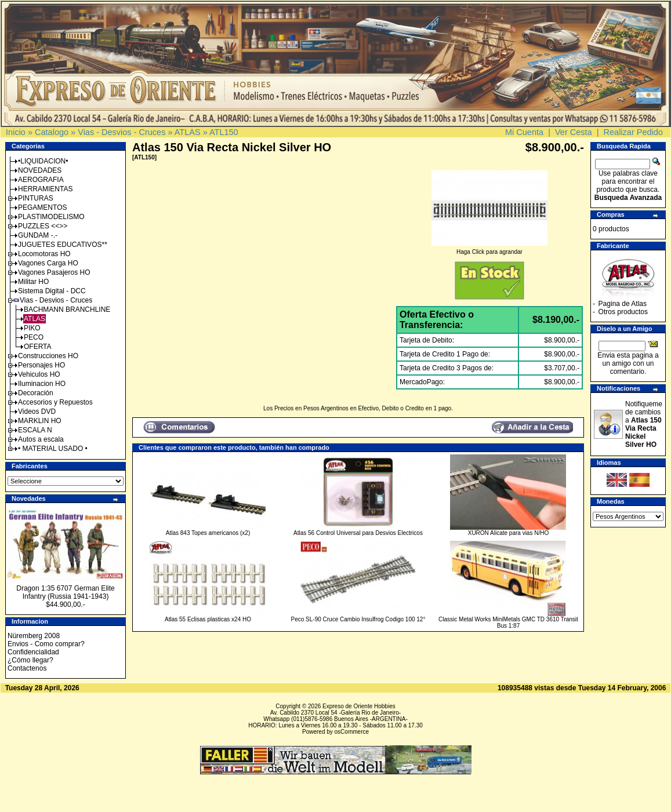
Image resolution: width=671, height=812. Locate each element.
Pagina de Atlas (623, 304)
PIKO (32, 328)
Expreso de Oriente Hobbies (359, 706)
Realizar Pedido (633, 132)
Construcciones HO (48, 356)
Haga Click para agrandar (489, 249)
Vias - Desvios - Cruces (121, 132)
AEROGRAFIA (41, 180)
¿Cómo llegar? (30, 660)
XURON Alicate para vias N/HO (509, 533)
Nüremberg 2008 (34, 636)
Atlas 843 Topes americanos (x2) (208, 533)
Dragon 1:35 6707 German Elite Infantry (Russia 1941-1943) (65, 592)
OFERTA (38, 347)
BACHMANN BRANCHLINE (67, 309)
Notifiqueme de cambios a (644, 424)
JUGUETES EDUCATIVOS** (63, 245)
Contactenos (27, 668)
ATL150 (224, 132)
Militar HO (33, 282)
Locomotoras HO (44, 254)
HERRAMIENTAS (45, 189)
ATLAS (188, 132)
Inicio (16, 132)
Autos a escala (41, 439)
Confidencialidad (33, 652)
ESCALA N (35, 430)
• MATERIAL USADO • (53, 449)
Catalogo (52, 132)
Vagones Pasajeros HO (54, 272)
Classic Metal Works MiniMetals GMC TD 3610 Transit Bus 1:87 (508, 622)
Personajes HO (41, 365)
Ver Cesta (574, 132)
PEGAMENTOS (42, 207)
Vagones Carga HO (48, 263)
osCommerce (352, 732)
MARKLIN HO (40, 421)
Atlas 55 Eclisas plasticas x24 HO (208, 619)
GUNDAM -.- (38, 235)
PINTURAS (36, 198)
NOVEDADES (40, 170)
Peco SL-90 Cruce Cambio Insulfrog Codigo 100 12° (358, 619)
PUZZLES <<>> (43, 226)
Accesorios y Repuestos (55, 402)
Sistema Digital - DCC (52, 291)
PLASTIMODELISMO (51, 217)
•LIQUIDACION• (43, 161)
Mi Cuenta (524, 132)
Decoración (36, 393)
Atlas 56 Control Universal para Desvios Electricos (358, 533)
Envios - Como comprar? (46, 644)
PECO (34, 337)
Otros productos (623, 312)
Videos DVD (37, 412)
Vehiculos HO (39, 374)
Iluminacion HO (42, 384)
